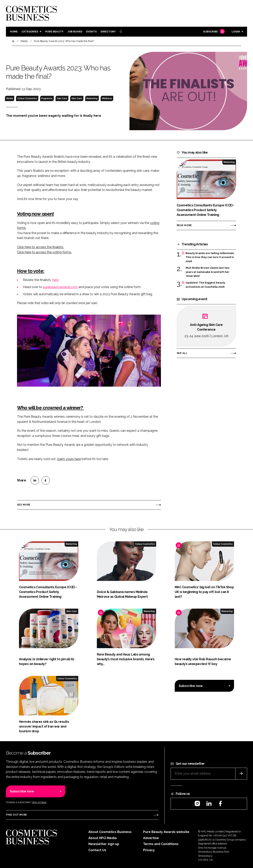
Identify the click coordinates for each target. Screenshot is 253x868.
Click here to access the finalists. (40, 247)
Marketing (92, 98)
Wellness (107, 98)
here (55, 280)
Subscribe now (191, 686)
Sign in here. (39, 802)
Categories (30, 32)
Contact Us (97, 850)
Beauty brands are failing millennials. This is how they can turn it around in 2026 (210, 257)
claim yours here (69, 459)
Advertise (151, 838)
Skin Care (77, 98)
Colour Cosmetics (27, 98)
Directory (108, 32)
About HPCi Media (102, 838)
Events (91, 32)
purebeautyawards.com (60, 287)
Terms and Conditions (161, 844)
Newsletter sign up (104, 844)
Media (10, 98)
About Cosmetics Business (110, 832)
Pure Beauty (54, 32)
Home (14, 32)
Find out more (16, 815)
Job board (75, 32)
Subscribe (213, 32)
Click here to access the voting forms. (44, 252)
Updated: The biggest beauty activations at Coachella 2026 (205, 285)
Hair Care (62, 98)
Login (236, 32)
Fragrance (47, 98)
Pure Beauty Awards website (166, 832)
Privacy (149, 850)
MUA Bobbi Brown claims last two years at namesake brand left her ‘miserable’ (208, 272)
